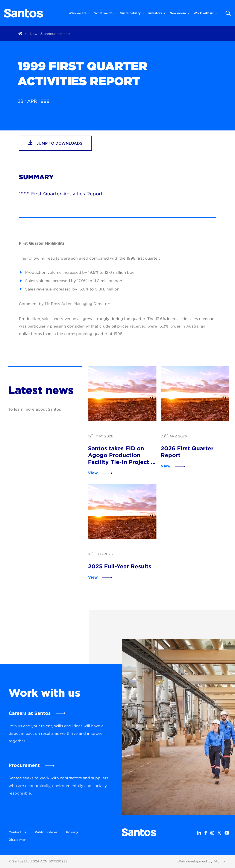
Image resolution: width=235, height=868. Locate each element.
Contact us (17, 832)
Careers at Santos (30, 713)
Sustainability (132, 13)
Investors (157, 13)
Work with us (205, 13)
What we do (105, 13)
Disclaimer (17, 840)
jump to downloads (55, 143)
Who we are (79, 13)
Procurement (24, 765)
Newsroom (180, 13)
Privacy (72, 832)
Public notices (46, 832)
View (93, 473)
